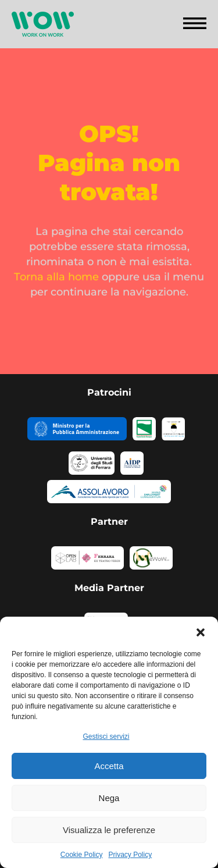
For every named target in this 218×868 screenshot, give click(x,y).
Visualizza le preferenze (109, 830)
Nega (109, 798)
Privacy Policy (131, 855)
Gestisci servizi (106, 737)
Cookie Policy (82, 855)
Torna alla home (56, 280)
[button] (201, 631)
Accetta (109, 766)
